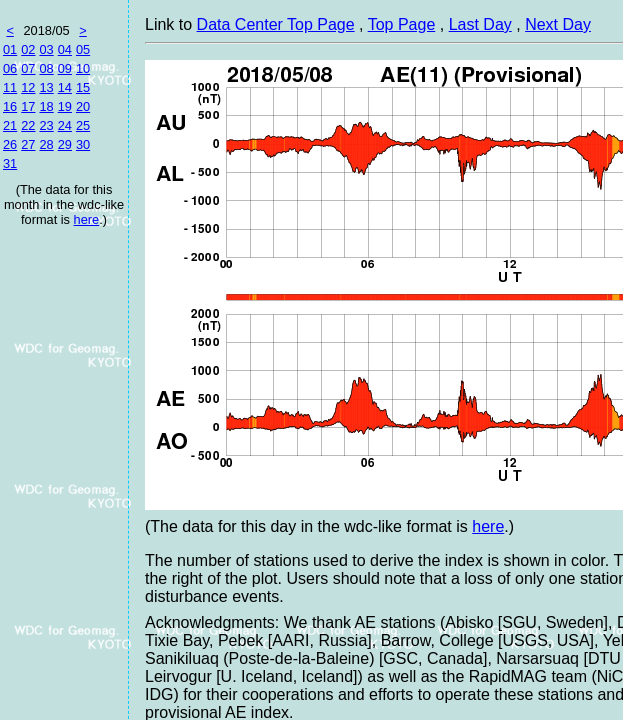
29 (65, 144)
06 (10, 68)
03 (46, 49)
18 (46, 106)
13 (46, 87)
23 (46, 125)
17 (28, 106)
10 (83, 68)
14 (65, 87)
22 (28, 125)
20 (83, 106)
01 (10, 49)
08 (46, 68)
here (87, 219)
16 (10, 106)
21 (10, 125)
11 (10, 87)
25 (83, 125)
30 (83, 144)
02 (28, 49)
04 (65, 49)
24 (65, 125)
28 (46, 144)
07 (28, 68)
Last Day (480, 24)
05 (83, 49)
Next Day (558, 24)
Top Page (402, 24)
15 (83, 87)
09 (65, 68)
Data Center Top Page (276, 24)
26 (10, 144)
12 (28, 87)
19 (65, 106)
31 (10, 163)
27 (28, 144)
